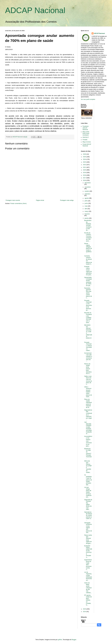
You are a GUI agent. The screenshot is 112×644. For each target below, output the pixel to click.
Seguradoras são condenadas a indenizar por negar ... (88, 415)
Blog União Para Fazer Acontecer (86, 133)
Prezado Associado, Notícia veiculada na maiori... (88, 346)
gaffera (60, 640)
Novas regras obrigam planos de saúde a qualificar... (88, 248)
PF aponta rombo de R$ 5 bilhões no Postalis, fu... (88, 600)
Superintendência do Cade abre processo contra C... (88, 565)
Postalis (85, 140)
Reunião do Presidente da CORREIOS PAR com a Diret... (88, 318)
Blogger (74, 640)
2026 (85, 154)
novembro (88, 187)
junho (86, 203)
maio (86, 206)
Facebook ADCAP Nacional (86, 128)
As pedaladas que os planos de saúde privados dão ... (88, 480)
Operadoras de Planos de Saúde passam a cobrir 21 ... (88, 516)
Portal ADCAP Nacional (87, 145)
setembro (87, 194)
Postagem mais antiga (67, 200)
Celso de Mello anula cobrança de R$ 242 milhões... (88, 588)
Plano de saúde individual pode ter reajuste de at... (88, 403)
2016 (85, 180)
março (87, 211)
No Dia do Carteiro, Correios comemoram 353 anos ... (88, 237)
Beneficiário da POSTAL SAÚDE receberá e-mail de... (88, 225)
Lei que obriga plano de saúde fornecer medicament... (88, 492)
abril (86, 209)
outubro (87, 191)
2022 (85, 165)
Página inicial (40, 200)
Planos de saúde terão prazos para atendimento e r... (88, 369)
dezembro (88, 183)
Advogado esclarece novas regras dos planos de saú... (88, 528)
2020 (85, 170)
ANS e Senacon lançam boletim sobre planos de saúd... (88, 392)
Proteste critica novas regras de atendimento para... (88, 271)
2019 (85, 173)
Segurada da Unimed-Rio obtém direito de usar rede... (88, 505)
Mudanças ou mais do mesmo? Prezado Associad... (88, 454)
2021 (85, 167)
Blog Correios (87, 142)
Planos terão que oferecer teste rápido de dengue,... (88, 539)
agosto (87, 198)
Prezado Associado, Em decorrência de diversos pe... (88, 305)
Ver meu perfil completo (88, 99)
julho (86, 201)
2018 (85, 175)
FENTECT (86, 137)
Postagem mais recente (13, 200)
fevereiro (87, 214)
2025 (85, 157)
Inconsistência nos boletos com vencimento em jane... (88, 441)
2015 (85, 609)
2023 (85, 162)
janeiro (87, 218)
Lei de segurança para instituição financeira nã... (88, 576)
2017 (85, 178)
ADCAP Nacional (35, 10)
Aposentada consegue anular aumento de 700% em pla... (88, 281)
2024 (85, 159)
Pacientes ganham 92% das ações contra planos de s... (88, 293)
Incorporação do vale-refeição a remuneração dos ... (88, 357)
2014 (85, 612)
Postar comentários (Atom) (18, 203)
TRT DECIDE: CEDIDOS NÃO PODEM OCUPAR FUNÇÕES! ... (88, 428)
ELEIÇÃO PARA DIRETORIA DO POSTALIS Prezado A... (88, 552)
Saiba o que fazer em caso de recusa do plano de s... (88, 380)
